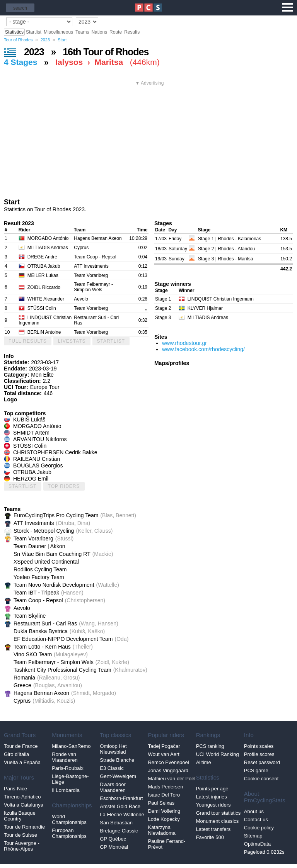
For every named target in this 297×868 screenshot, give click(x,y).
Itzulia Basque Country (20, 816)
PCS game (256, 770)
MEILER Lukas (43, 275)
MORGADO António (48, 238)
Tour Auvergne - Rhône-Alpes (22, 846)
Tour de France (21, 746)
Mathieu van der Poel (172, 779)
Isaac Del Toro (164, 795)
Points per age (212, 789)
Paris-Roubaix (68, 768)
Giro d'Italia (16, 754)
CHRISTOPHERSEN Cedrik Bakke (55, 452)
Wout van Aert (163, 754)
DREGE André (42, 257)
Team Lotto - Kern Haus (42, 647)
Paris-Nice (15, 789)
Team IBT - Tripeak (36, 593)
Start (62, 40)
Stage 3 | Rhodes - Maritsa (226, 259)
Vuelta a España (22, 762)
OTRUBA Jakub (44, 266)
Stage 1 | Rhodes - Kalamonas (230, 239)
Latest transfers (213, 829)
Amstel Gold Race (120, 806)
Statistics (14, 32)
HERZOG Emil (31, 479)
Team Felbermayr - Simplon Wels (93, 287)
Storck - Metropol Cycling (44, 531)
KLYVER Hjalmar (205, 308)
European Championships (69, 833)
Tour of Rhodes (18, 40)
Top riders (64, 486)
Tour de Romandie (24, 827)
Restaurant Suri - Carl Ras (45, 623)
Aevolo (81, 299)
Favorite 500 (210, 837)
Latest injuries (212, 797)
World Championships (69, 819)
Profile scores (259, 754)
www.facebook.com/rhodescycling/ (203, 349)
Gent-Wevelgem (118, 776)
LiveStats (72, 341)
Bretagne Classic (119, 831)
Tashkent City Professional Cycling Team (62, 670)
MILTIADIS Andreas (48, 248)
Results (132, 32)
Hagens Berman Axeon (98, 238)
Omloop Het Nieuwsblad (113, 749)
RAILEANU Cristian (37, 459)
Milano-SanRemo (71, 746)
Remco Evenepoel (168, 762)
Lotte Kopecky (164, 819)
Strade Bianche (117, 760)
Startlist (34, 32)
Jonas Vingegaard (168, 770)
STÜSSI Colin (42, 308)
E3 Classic (112, 768)
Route (116, 32)
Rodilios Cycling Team (40, 569)
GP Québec (113, 839)
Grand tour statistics (218, 813)
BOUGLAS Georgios (38, 465)
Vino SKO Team (33, 654)
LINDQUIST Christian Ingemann (221, 299)
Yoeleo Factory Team (39, 577)
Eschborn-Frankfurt (121, 798)
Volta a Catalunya (24, 805)
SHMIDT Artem (31, 433)
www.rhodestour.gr (184, 343)
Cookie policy (259, 828)
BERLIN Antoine (44, 332)
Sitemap (253, 836)
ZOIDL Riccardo (44, 287)
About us (254, 811)
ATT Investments (91, 266)
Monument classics (218, 821)
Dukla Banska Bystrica (41, 631)
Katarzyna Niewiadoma (162, 830)
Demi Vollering (164, 811)
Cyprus (81, 248)
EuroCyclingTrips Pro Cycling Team (56, 515)
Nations (99, 32)
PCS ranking (210, 746)
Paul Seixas (161, 803)
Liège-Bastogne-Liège (70, 779)
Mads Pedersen (165, 787)
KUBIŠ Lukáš (29, 420)
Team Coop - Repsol (95, 257)
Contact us (256, 820)
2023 (45, 40)
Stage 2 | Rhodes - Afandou (226, 249)
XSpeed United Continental (46, 562)
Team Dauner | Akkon (39, 546)
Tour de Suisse (20, 835)
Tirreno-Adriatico (22, 797)
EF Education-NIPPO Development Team (63, 639)
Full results (28, 341)
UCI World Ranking (218, 754)
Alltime (204, 762)
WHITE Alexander (46, 299)
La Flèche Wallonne (122, 814)
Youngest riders (213, 805)
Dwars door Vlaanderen (113, 787)
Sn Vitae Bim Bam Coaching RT (52, 554)
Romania (24, 678)
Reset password (262, 762)
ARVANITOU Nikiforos (40, 439)
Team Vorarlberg (91, 275)
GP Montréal (114, 847)
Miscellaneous (58, 32)
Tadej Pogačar (164, 746)
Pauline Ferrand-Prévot (166, 844)
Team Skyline (30, 616)
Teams (82, 32)
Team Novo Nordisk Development (54, 585)
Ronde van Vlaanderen (65, 757)
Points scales (259, 746)
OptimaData (257, 844)
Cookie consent (261, 779)
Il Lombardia (66, 790)
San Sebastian (116, 823)
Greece (22, 685)
